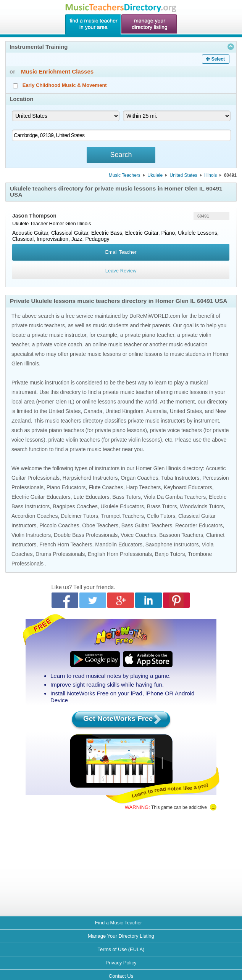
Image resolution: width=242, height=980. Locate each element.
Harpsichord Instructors (90, 478)
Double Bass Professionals (86, 535)
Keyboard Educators (188, 487)
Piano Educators (66, 487)
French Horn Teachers (66, 544)
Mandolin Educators (119, 544)
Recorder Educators (199, 525)
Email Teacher (121, 252)
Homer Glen (63, 223)
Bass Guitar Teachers (147, 525)
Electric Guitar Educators (41, 497)
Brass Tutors (162, 506)
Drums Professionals (60, 554)
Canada (93, 411)
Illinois (211, 175)
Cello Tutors (161, 516)
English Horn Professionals (120, 554)
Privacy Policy (121, 963)
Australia (156, 411)
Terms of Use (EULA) (121, 949)
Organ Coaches (139, 478)
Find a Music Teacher (119, 923)
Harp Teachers (143, 487)
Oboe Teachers (100, 525)
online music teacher (117, 344)
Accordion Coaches (35, 516)
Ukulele (155, 175)
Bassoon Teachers (181, 535)
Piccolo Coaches (59, 525)
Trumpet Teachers (123, 516)
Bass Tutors (127, 497)
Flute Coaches (106, 487)
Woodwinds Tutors (202, 506)
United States (184, 175)
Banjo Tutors (170, 554)
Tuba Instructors (180, 478)
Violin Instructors (31, 535)
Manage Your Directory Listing (121, 936)
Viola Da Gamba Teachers (175, 497)
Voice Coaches (138, 535)
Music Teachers (125, 175)
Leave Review (121, 271)
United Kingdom (124, 411)
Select (218, 59)
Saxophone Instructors (172, 544)
